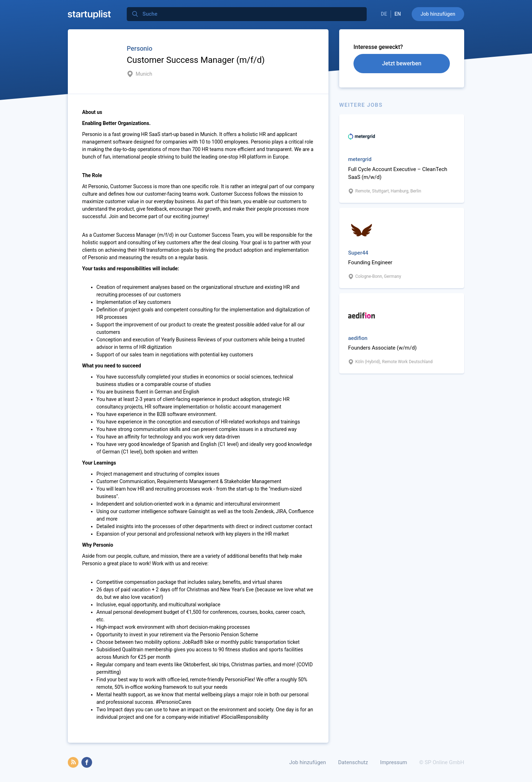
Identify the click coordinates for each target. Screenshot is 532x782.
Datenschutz (353, 762)
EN (398, 14)
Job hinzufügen (438, 14)
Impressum (394, 762)
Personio (140, 48)
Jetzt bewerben (402, 63)
